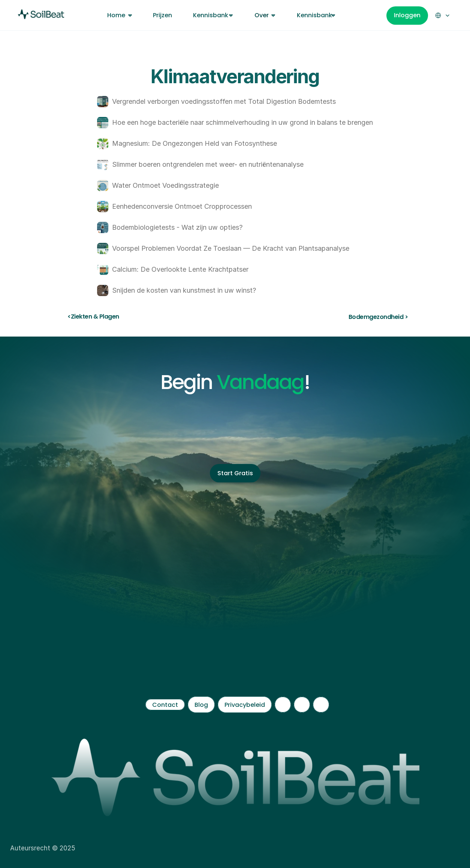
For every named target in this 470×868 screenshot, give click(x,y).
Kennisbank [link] (211, 15)
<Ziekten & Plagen (93, 317)
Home (116, 15)
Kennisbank (314, 15)
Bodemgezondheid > (378, 317)
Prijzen (162, 15)
